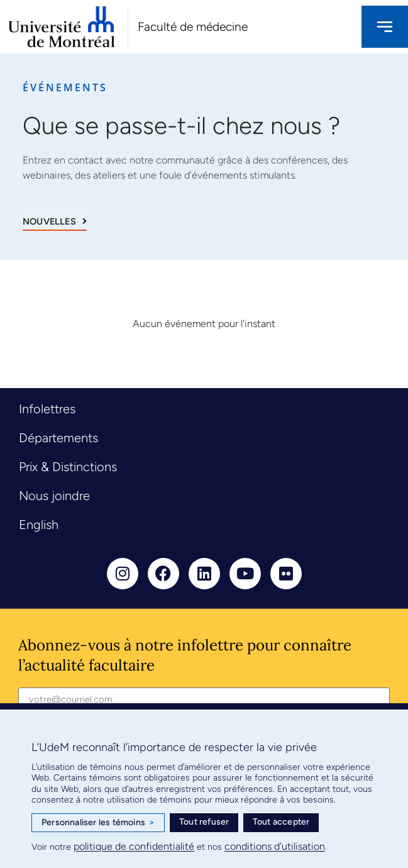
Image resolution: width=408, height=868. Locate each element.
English (39, 525)
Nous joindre (54, 496)
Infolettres (47, 409)
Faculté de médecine (193, 27)
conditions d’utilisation (275, 846)
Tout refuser (204, 822)
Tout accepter (281, 822)
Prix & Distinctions (68, 467)
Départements (58, 438)
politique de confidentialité (134, 846)
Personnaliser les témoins (98, 823)
